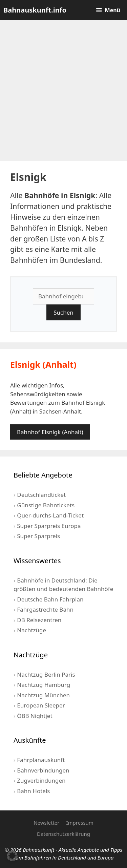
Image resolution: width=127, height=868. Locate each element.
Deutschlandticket (41, 495)
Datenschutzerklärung (63, 834)
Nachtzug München (43, 695)
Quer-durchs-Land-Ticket (50, 515)
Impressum (80, 823)
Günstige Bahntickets (46, 505)
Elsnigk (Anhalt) (43, 364)
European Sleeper (41, 705)
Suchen (63, 312)
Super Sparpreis (38, 536)
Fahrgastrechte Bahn (45, 609)
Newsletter (46, 823)
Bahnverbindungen (43, 770)
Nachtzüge (31, 630)
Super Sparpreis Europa (49, 526)
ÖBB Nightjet (35, 716)
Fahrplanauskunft (41, 760)
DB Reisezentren (39, 620)
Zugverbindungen (41, 780)
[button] (12, 856)
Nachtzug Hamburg (44, 685)
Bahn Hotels (33, 791)
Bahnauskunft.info (35, 10)
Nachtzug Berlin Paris (46, 674)
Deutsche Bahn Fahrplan (50, 599)
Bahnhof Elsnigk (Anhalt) (50, 432)
